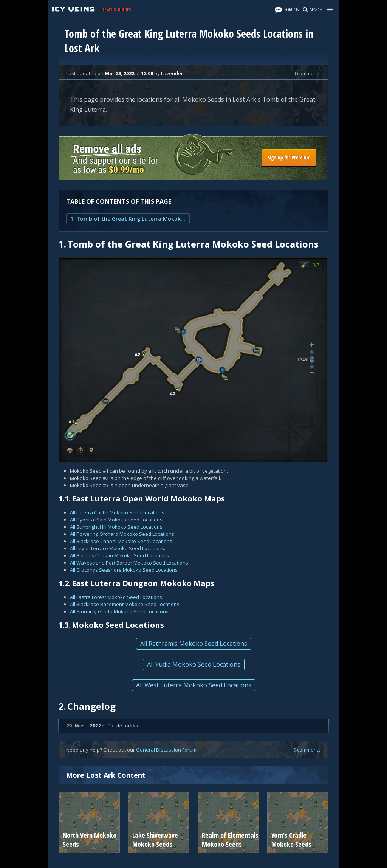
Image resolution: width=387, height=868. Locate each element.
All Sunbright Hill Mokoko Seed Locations (116, 527)
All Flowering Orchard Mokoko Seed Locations (122, 534)
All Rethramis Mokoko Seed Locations (194, 644)
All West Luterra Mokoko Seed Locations (194, 685)
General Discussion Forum (166, 750)
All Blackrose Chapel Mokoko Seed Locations (121, 541)
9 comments (307, 73)
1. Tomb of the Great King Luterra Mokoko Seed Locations (128, 219)
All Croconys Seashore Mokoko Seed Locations (124, 570)
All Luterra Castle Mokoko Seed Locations (117, 512)
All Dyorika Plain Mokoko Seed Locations (116, 520)
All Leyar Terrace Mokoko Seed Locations (117, 548)
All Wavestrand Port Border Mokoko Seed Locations (129, 563)
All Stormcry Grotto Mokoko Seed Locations (119, 611)
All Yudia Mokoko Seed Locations (194, 664)
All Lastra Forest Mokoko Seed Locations (116, 597)
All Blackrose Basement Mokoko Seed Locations (125, 604)
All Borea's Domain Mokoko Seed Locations (119, 555)
